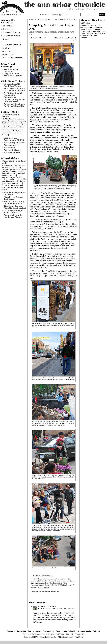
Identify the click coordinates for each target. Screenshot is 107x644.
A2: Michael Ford (12, 153)
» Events (5, 39)
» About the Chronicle (11, 45)
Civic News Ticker (12, 81)
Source (5, 135)
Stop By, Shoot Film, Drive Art (52, 27)
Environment (48, 631)
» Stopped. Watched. (11, 32)
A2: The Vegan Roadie (14, 143)
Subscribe (44, 14)
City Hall (85, 23)
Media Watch (9, 112)
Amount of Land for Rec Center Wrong (13, 216)
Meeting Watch (69, 631)
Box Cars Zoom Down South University (46, 20)
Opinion (96, 631)
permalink (69, 609)
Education (22, 631)
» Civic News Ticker (11, 36)
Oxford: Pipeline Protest (11, 116)
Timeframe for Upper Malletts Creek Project (15, 207)
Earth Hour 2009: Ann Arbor (66, 20)
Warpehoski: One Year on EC (14, 162)
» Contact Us (7, 55)
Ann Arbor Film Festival (40, 138)
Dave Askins (40, 38)
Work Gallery (63, 98)
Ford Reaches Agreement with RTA (14, 139)
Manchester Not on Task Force (13, 198)
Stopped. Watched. (92, 20)
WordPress (79, 637)
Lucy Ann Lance (12, 74)
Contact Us (80, 634)
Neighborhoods (84, 631)
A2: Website (10, 148)
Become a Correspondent (34, 634)
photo (90, 33)
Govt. (58, 631)
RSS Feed (60, 634)
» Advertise (7, 51)
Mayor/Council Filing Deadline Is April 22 (14, 202)
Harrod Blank (51, 585)
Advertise (50, 634)
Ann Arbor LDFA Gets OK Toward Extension (14, 90)
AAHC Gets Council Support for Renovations (13, 95)
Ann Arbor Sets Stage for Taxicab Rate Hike (14, 105)
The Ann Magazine (13, 76)
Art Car (64, 583)
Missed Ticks (9, 158)
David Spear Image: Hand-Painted (13, 211)
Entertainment (47, 576)
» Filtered (18, 58)
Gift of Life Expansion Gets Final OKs (14, 101)
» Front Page (7, 26)
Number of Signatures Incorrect (15, 193)
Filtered (69, 634)
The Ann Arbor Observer (11, 71)
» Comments (7, 29)
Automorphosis (55, 202)
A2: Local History (12, 150)
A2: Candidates (11, 145)
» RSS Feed (7, 58)
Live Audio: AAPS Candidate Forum (12, 85)
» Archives (6, 48)
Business (11, 631)
